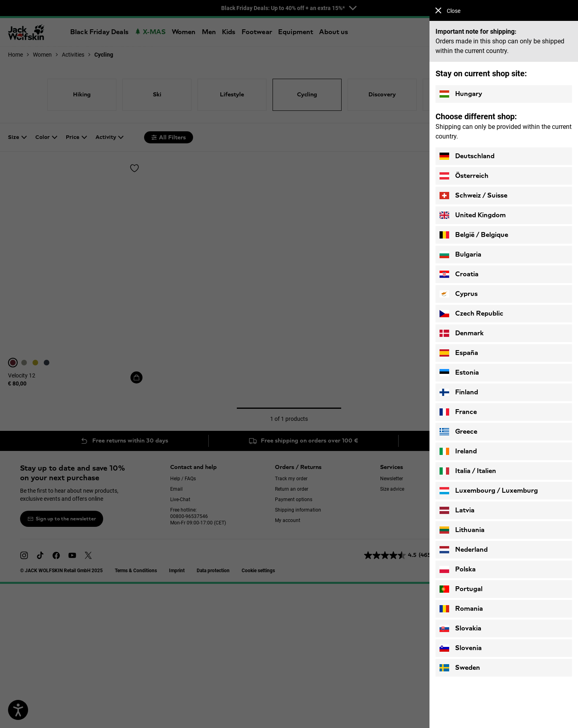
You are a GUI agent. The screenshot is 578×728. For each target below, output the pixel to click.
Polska (458, 569)
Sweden (460, 668)
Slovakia (460, 628)
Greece (458, 432)
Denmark (462, 333)
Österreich (464, 176)
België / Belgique (474, 235)
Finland (459, 392)
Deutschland (467, 156)
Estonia (459, 373)
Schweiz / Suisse (473, 196)
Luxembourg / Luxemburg (489, 491)
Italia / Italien (468, 471)
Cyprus (459, 294)
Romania (461, 609)
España (459, 353)
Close (448, 11)
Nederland (464, 550)
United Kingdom (473, 215)
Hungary (461, 94)
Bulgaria (460, 255)
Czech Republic (471, 314)
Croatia (459, 274)
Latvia (457, 510)
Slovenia (461, 648)
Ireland (458, 451)
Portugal (461, 589)
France (458, 412)
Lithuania (462, 530)
